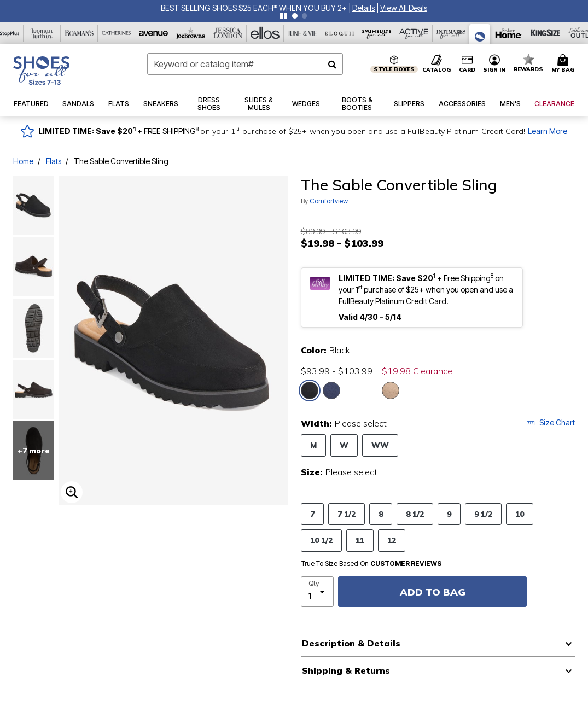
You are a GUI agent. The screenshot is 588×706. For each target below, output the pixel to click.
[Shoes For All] (480, 34)
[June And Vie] (302, 33)
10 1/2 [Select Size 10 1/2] (321, 540)
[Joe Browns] (191, 33)
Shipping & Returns (346, 670)
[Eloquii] (340, 33)
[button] (363, 8)
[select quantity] (318, 592)
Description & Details (351, 643)
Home (23, 161)
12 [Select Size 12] (392, 540)
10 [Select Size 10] (520, 514)
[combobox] (245, 64)
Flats (54, 161)
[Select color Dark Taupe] (391, 390)
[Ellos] (265, 33)
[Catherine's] (117, 33)
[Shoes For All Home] (41, 71)
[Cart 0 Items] (564, 64)
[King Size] (546, 33)
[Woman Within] (42, 33)
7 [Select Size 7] (312, 514)
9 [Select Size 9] (449, 514)
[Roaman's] (79, 33)
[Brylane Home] (509, 33)
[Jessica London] (228, 33)
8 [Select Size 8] (381, 514)
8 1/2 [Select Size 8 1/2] (415, 514)
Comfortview (329, 201)
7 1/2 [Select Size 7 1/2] (347, 514)
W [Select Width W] (344, 445)
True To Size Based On (371, 564)
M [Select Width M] (313, 445)
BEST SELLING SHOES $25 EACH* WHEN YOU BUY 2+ (254, 8)
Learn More (548, 131)
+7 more (34, 451)
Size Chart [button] (551, 422)
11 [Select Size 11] (360, 540)
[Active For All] (414, 33)
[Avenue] (154, 33)
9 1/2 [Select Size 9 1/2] (483, 514)
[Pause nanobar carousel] (283, 16)
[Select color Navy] (331, 390)
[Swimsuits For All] (377, 33)
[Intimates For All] (451, 33)
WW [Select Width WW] (380, 445)
